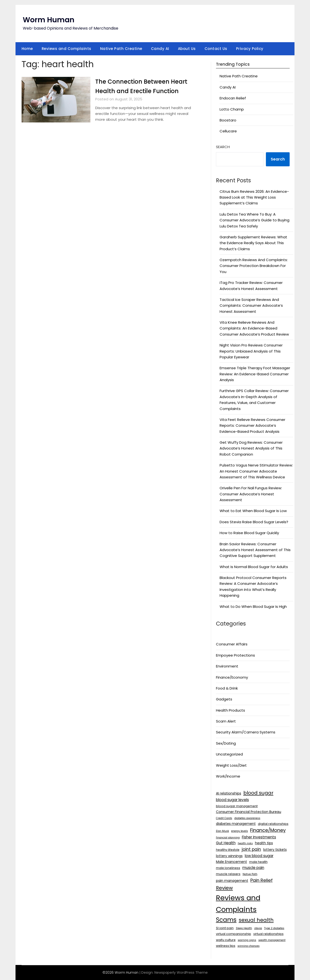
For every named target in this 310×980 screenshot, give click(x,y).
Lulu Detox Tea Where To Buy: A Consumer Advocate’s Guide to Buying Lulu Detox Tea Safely (254, 220)
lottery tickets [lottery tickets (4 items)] (275, 850)
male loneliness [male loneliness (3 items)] (228, 868)
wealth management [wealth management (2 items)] (272, 940)
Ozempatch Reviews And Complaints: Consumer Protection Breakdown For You (254, 266)
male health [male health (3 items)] (258, 862)
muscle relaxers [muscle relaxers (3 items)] (228, 874)
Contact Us (216, 49)
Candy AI (160, 49)
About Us (187, 49)
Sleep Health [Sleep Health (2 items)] (244, 928)
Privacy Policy (250, 49)
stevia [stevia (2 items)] (258, 928)
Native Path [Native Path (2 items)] (250, 874)
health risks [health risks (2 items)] (245, 843)
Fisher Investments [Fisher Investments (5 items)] (259, 837)
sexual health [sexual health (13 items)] (256, 920)
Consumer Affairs (232, 644)
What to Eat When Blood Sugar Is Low (253, 511)
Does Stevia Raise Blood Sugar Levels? (254, 522)
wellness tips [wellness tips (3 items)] (226, 946)
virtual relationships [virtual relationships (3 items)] (268, 934)
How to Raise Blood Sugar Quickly (249, 533)
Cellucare (228, 131)
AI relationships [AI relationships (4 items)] (229, 793)
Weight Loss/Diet (231, 765)
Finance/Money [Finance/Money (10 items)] (268, 830)
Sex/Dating (226, 743)
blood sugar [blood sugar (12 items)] (258, 793)
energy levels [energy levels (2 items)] (240, 831)
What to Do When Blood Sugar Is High (253, 606)
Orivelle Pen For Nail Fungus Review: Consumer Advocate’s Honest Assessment (251, 494)
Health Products (231, 710)
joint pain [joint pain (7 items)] (251, 849)
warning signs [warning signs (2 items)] (247, 940)
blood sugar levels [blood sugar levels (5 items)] (232, 800)
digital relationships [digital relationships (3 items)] (273, 824)
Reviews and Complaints (67, 49)
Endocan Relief (233, 98)
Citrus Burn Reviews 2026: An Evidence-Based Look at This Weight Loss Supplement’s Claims (254, 197)
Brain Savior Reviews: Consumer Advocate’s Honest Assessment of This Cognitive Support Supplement (255, 550)
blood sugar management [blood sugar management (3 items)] (237, 806)
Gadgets (224, 699)
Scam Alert (226, 721)
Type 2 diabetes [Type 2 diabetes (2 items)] (274, 928)
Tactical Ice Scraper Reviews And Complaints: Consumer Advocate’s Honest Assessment (251, 305)
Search (223, 147)
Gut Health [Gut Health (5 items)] (226, 843)
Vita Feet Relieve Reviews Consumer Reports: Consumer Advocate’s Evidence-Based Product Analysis (252, 426)
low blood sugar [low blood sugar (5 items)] (259, 856)
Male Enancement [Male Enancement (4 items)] (231, 862)
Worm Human (49, 20)
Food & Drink (227, 688)
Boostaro (228, 120)
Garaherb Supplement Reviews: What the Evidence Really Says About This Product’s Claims (253, 243)
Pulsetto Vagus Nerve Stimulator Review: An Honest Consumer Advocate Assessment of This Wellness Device (256, 471)
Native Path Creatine (121, 49)
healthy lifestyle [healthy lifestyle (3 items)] (228, 850)
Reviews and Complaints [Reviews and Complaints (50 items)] (238, 904)
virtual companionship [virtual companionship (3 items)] (234, 934)
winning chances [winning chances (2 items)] (249, 946)
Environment (227, 666)
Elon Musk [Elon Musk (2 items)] (223, 831)
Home (27, 49)
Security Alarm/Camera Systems (246, 732)
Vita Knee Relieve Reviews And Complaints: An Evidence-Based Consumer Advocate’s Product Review (254, 328)
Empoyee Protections (235, 655)
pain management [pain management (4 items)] (232, 881)
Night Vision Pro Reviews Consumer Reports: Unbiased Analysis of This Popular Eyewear (251, 351)
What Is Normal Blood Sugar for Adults (254, 567)
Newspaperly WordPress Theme (181, 972)
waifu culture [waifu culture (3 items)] (226, 940)
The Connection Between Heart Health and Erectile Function (135, 91)
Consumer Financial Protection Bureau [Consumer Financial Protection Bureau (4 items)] (249, 812)
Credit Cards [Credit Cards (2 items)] (224, 818)
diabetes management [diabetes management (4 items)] (236, 824)
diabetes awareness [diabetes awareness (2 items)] (247, 818)
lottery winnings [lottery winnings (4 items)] (229, 856)
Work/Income (228, 776)
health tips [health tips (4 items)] (264, 843)
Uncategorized (229, 754)
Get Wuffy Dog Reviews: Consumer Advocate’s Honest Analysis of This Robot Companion (251, 448)
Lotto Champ (232, 109)
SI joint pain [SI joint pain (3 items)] (225, 928)
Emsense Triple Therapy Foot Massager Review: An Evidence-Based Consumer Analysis (255, 374)
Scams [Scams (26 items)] (226, 920)
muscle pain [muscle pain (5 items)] (253, 868)
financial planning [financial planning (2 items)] (228, 838)
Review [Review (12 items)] (224, 888)
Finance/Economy (232, 677)
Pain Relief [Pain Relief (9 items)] (262, 880)
